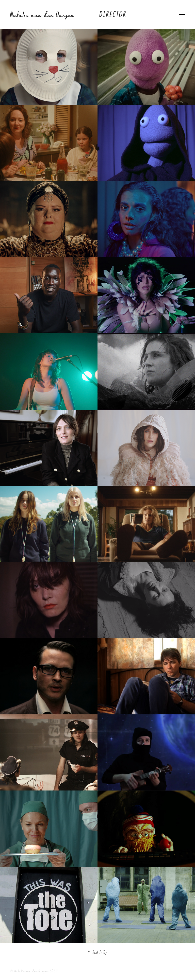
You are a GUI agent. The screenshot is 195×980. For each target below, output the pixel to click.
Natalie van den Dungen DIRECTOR (68, 14)
